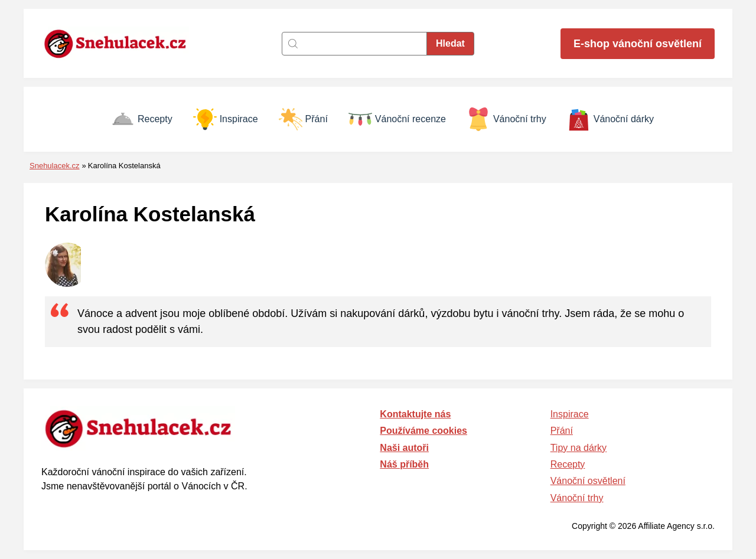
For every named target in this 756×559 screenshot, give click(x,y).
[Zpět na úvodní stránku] (121, 43)
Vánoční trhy (506, 119)
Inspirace (226, 119)
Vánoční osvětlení (588, 481)
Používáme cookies (423, 431)
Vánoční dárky (610, 119)
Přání (303, 119)
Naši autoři (404, 448)
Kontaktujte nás (415, 414)
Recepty (142, 119)
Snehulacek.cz (55, 166)
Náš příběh (404, 464)
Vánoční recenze (397, 119)
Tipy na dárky (579, 448)
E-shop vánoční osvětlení (638, 44)
